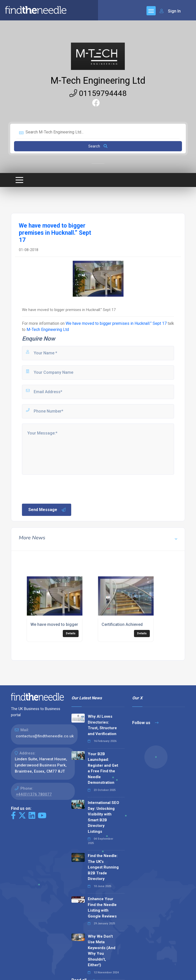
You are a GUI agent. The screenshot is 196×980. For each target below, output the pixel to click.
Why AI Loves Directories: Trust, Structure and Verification (102, 725)
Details (71, 633)
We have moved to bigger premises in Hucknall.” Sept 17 (116, 323)
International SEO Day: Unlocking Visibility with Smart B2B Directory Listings (103, 817)
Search (98, 146)
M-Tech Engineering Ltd (98, 81)
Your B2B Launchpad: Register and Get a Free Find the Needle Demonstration (103, 768)
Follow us (145, 723)
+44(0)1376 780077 (34, 794)
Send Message (47, 510)
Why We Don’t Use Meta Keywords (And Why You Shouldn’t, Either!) (102, 951)
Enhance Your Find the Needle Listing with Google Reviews (102, 908)
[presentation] (60, 489)
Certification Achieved (122, 624)
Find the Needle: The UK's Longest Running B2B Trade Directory (103, 867)
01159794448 (98, 93)
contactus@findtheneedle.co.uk (45, 736)
